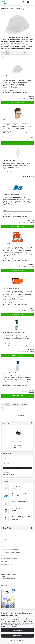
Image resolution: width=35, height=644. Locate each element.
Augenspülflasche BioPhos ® (11, 373)
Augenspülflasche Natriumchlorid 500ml (14, 332)
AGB (3, 555)
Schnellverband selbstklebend (11, 195)
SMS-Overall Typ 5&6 (9, 161)
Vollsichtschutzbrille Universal (11, 120)
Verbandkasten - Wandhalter (11, 288)
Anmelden (18, 468)
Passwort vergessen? (9, 475)
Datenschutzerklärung (12, 626)
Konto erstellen (7, 472)
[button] (3, 53)
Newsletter (4, 562)
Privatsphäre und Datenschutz (9, 559)
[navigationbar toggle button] (33, 2)
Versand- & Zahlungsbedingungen (10, 549)
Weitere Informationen (18, 640)
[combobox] (14, 53)
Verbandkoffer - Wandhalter (11, 244)
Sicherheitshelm (7, 76)
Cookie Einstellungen (7, 565)
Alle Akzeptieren (17, 630)
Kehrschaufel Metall (17, 442)
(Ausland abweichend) (21, 92)
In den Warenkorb (18, 102)
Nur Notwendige (17, 636)
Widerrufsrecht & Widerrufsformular (11, 552)
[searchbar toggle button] (23, 2)
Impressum (4, 543)
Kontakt (3, 546)
